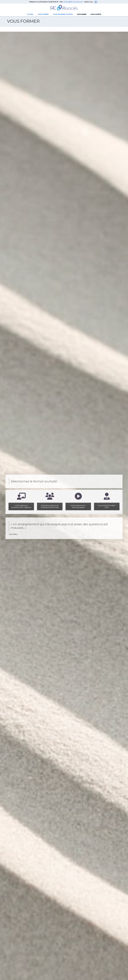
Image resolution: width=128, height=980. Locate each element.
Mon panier (82, 14)
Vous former (43, 14)
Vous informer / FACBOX (63, 14)
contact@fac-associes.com (73, 2)
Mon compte (96, 14)
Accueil (30, 14)
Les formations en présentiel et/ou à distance (21, 506)
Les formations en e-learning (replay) (78, 506)
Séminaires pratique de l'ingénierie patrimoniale (50, 506)
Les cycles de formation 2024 (107, 506)
